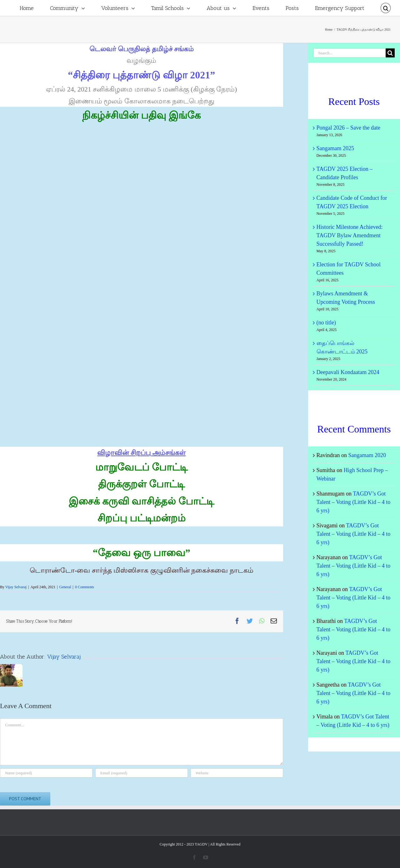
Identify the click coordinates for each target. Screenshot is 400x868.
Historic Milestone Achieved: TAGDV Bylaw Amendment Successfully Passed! (350, 235)
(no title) (326, 323)
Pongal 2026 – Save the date (348, 128)
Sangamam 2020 (367, 455)
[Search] (386, 8)
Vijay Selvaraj (16, 587)
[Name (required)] (46, 773)
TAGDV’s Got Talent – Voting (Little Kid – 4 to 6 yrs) (354, 502)
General (65, 587)
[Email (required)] (142, 773)
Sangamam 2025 (335, 148)
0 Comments (85, 587)
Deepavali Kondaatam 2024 (348, 372)
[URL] (237, 773)
